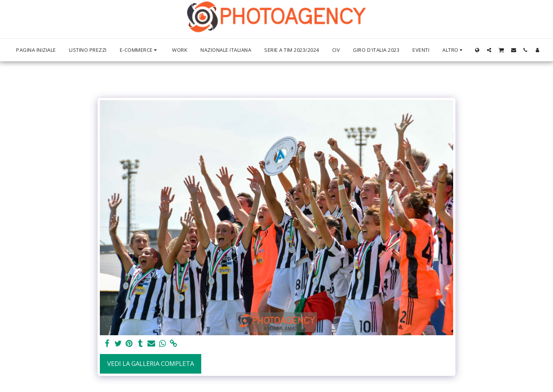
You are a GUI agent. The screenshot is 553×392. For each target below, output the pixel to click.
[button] (489, 50)
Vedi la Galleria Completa (151, 363)
